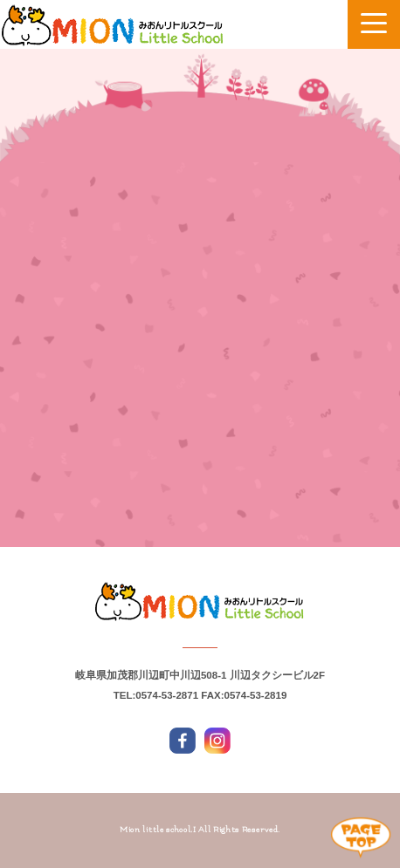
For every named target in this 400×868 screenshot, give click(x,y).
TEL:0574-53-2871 (156, 695)
